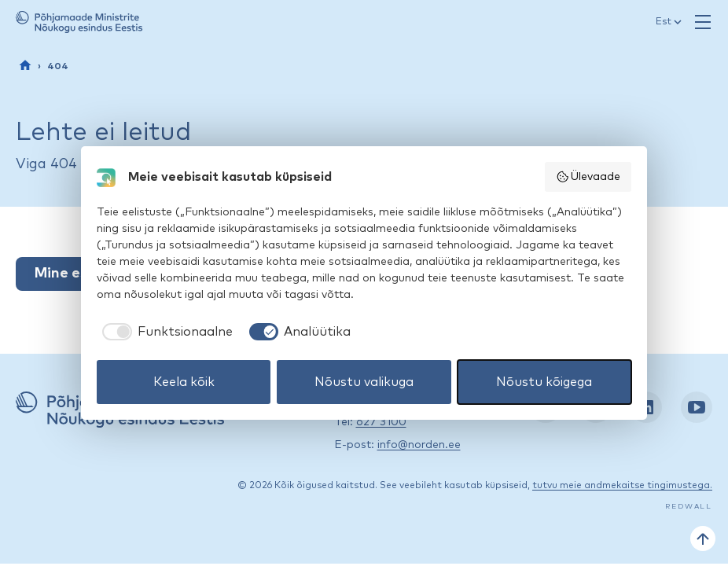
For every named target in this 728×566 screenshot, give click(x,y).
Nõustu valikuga (364, 382)
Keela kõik (184, 382)
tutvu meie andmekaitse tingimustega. (622, 486)
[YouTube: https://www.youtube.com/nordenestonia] (697, 407)
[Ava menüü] (703, 22)
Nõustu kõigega (544, 382)
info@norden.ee (419, 445)
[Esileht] (25, 65)
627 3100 (381, 422)
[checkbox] (165, 332)
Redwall (689, 507)
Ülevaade (588, 177)
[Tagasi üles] (703, 538)
